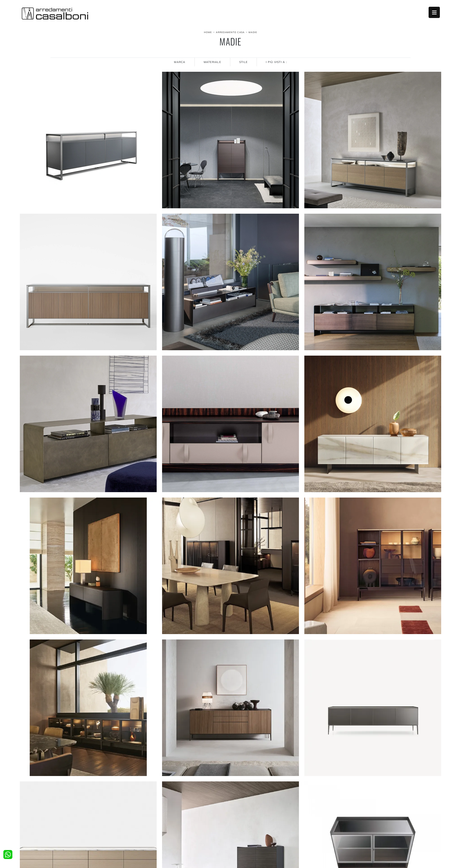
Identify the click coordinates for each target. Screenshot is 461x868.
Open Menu (434, 12)
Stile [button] (243, 62)
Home (208, 32)
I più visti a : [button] (276, 62)
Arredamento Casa (230, 32)
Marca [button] (180, 62)
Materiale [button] (212, 62)
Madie (253, 32)
